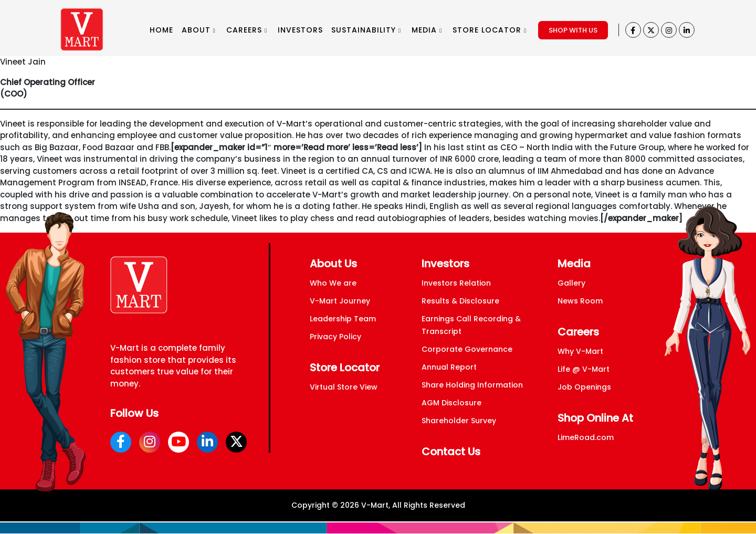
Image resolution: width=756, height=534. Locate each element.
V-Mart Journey (340, 301)
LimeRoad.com (586, 437)
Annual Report (449, 367)
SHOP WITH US (573, 30)
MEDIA (427, 30)
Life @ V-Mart (584, 369)
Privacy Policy (335, 337)
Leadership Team (343, 319)
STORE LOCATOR (490, 30)
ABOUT (199, 30)
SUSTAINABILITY (366, 30)
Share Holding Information (472, 385)
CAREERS (247, 30)
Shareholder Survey (459, 421)
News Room (580, 301)
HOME (161, 30)
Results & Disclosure (460, 301)
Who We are (333, 283)
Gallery (571, 283)
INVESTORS (300, 30)
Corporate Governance (467, 349)
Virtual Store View (344, 387)
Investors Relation (456, 283)
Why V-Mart (580, 351)
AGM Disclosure (451, 403)
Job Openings (584, 387)
